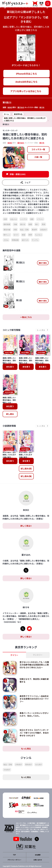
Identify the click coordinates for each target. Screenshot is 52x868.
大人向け (39, 752)
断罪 (30, 235)
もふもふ (39, 235)
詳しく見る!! (26, 513)
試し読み (10, 414)
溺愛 (32, 219)
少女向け (7, 757)
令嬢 (15, 224)
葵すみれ (21, 107)
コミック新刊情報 (12, 330)
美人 (37, 224)
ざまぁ (6, 240)
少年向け (19, 752)
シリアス (24, 219)
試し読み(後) (26, 463)
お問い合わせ (38, 847)
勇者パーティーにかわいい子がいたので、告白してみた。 (34, 702)
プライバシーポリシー (14, 847)
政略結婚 (15, 240)
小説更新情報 (9, 426)
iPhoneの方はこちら (26, 74)
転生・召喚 (24, 230)
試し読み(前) (26, 456)
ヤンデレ (35, 240)
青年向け (29, 752)
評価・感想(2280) (18, 174)
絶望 (24, 235)
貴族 (44, 224)
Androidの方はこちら (27, 82)
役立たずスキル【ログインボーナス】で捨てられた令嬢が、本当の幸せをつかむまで (34, 720)
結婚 (30, 224)
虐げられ (25, 240)
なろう (16, 235)
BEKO (10, 107)
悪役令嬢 (7, 230)
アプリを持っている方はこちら (26, 91)
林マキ (42, 107)
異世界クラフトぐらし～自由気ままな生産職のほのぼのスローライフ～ (34, 686)
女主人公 (14, 219)
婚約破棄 (7, 224)
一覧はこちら (26, 317)
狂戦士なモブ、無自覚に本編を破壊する (34, 668)
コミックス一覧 (38, 149)
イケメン (40, 219)
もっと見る (26, 736)
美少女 (23, 224)
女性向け (44, 230)
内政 (15, 230)
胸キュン (7, 235)
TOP (14, 842)
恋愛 (5, 219)
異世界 (34, 230)
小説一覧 (38, 157)
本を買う (10, 367)
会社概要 (38, 842)
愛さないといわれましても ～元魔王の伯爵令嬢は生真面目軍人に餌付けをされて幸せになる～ (34, 652)
